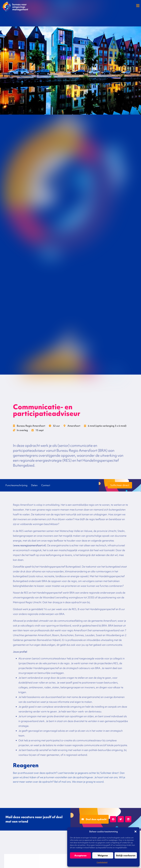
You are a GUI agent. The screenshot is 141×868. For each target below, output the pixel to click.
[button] (135, 832)
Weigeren (103, 855)
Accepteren (80, 855)
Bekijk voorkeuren (126, 855)
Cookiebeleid (102, 862)
